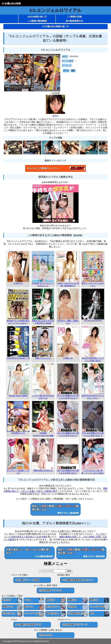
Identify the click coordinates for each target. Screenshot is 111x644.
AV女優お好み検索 (11, 3)
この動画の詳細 (74, 17)
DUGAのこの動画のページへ (43, 168)
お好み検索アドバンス (50, 590)
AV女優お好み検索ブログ (28, 624)
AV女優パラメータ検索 (27, 580)
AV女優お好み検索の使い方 (55, 26)
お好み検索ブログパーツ (75, 624)
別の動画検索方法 (74, 21)
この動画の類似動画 (37, 21)
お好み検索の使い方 (37, 17)
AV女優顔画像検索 (78, 580)
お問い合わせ (46, 635)
